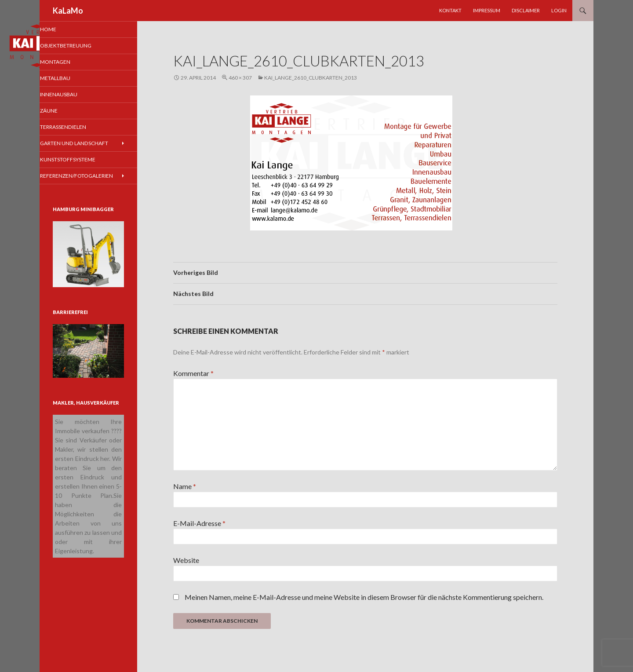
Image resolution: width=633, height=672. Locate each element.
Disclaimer (526, 10)
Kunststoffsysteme (78, 161)
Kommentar (193, 373)
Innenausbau (70, 95)
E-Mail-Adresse (199, 523)
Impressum (487, 10)
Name (185, 486)
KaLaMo (68, 11)
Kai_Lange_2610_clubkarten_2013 (311, 78)
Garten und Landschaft (84, 145)
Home (60, 29)
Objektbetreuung (77, 46)
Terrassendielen (74, 128)
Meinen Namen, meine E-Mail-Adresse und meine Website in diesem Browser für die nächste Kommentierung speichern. (364, 597)
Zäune (61, 112)
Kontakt (450, 10)
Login (559, 10)
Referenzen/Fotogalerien (86, 178)
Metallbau (67, 79)
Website (186, 560)
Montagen (67, 62)
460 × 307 (240, 78)
